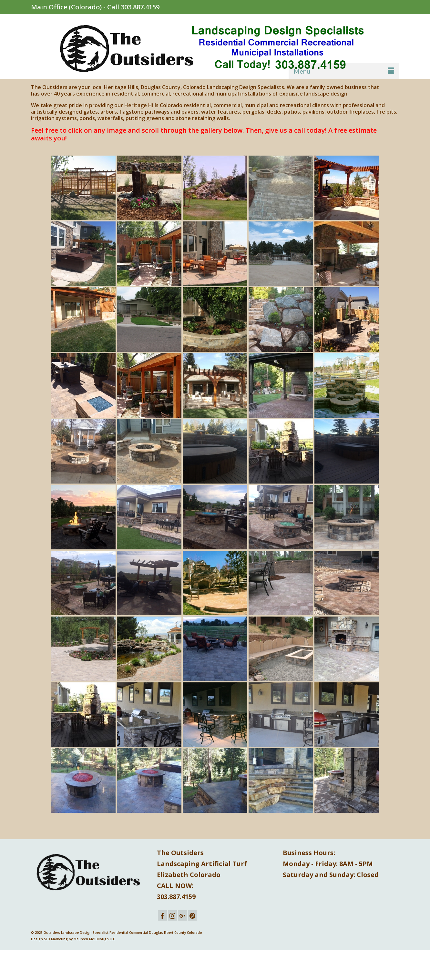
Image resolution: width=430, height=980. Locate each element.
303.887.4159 (140, 7)
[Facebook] (162, 915)
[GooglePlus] (182, 915)
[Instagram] (172, 915)
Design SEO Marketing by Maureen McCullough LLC (73, 939)
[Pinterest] (192, 915)
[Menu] (344, 71)
